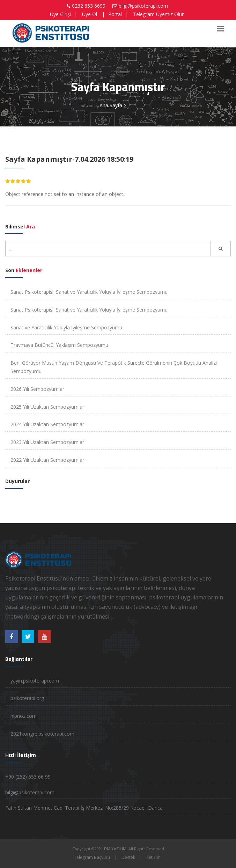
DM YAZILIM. (116, 849)
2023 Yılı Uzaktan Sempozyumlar (47, 442)
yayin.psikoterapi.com (35, 681)
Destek (128, 857)
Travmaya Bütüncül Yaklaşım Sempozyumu (59, 345)
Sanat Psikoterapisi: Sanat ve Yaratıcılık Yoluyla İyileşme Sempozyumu (89, 292)
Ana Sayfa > (113, 105)
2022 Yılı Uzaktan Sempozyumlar (47, 460)
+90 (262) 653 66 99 (28, 777)
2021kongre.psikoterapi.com (42, 734)
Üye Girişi (60, 14)
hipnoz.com (24, 716)
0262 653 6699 (89, 6)
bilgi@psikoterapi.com (143, 6)
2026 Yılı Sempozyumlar (37, 389)
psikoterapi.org (27, 698)
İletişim (154, 857)
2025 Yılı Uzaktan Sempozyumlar (47, 407)
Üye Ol (90, 14)
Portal (115, 14)
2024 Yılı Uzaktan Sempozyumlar (47, 424)
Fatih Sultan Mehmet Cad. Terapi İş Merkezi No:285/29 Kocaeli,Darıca (84, 808)
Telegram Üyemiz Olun (159, 14)
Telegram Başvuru (92, 857)
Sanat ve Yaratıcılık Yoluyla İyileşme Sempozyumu (66, 327)
